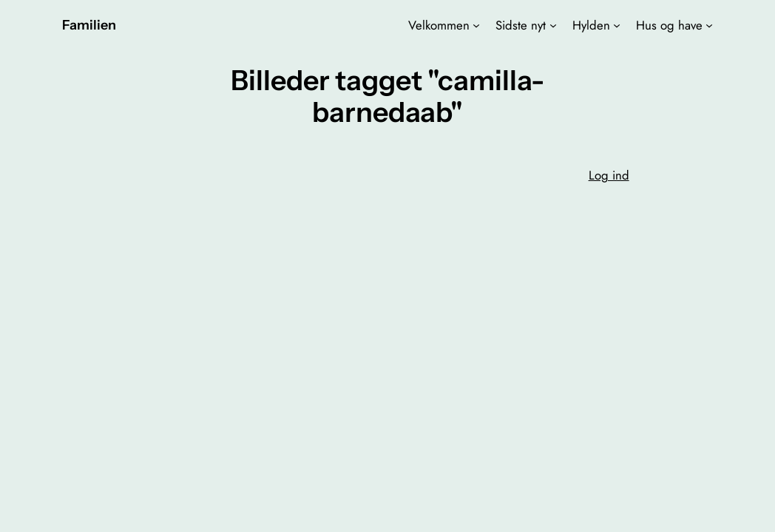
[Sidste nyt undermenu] (553, 25)
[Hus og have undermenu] (709, 25)
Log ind (609, 175)
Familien (89, 25)
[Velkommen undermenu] (476, 25)
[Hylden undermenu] (617, 25)
